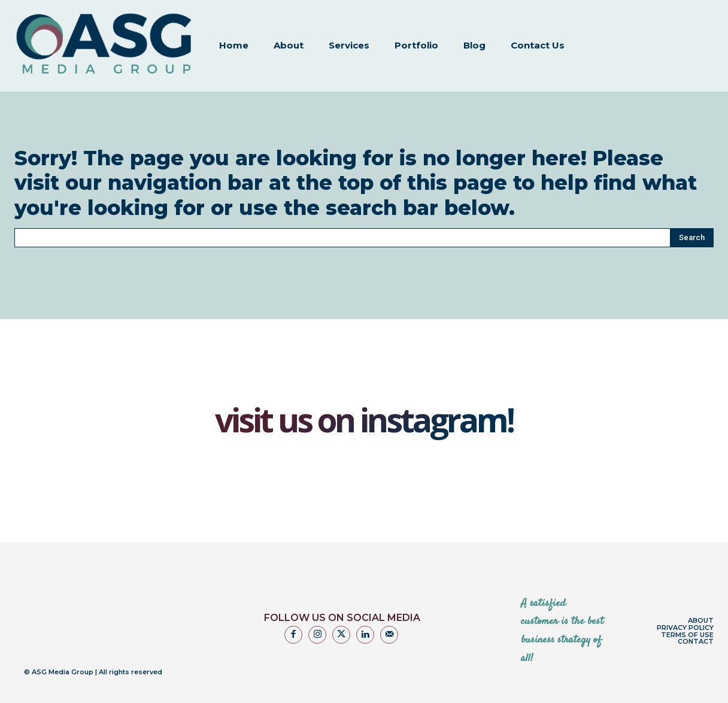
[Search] (692, 221)
